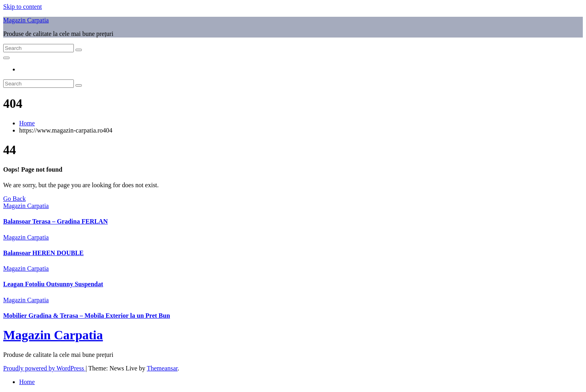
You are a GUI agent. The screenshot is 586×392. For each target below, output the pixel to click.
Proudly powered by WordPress (44, 368)
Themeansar (162, 368)
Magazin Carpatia (26, 20)
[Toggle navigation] (6, 58)
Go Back (14, 199)
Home (27, 123)
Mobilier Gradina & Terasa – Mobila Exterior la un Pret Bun (87, 316)
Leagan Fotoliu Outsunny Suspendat (53, 284)
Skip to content (23, 7)
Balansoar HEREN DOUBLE (44, 253)
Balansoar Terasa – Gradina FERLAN (55, 221)
